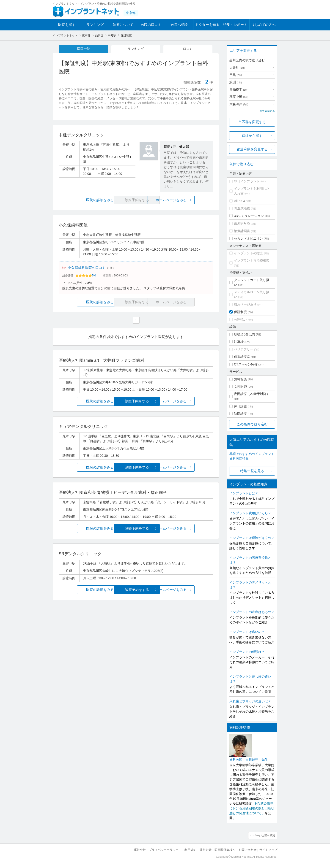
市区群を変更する (252, 122)
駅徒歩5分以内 (245, 334)
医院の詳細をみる (84, 200)
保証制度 (240, 312)
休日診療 (240, 406)
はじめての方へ (263, 25)
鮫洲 (236, 82)
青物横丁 (239, 89)
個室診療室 (242, 357)
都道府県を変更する (252, 149)
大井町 (237, 68)
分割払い (240, 319)
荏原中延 (239, 97)
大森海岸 (239, 104)
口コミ (188, 49)
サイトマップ (268, 850)
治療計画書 (242, 231)
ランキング (95, 25)
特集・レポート (235, 25)
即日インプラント (247, 181)
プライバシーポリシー (164, 850)
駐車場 (239, 342)
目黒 (236, 75)
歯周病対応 (242, 223)
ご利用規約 (189, 850)
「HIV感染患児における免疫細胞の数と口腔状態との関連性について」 (252, 808)
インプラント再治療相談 (252, 260)
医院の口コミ (151, 25)
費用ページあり (245, 304)
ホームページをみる (187, 200)
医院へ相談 (179, 25)
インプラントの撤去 (248, 253)
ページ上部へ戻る (264, 836)
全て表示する (267, 111)
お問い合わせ (247, 850)
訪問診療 (240, 414)
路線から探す (252, 136)
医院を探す (67, 25)
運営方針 (206, 850)
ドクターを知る (207, 25)
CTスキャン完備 (246, 364)
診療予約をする (136, 402)
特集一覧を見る (252, 471)
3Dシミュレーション (249, 216)
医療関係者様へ (225, 850)
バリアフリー (244, 349)
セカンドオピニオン (248, 238)
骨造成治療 (242, 208)
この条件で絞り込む (252, 424)
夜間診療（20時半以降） (252, 394)
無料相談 (240, 379)
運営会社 (140, 850)
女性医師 (240, 387)
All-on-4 (239, 201)
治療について (123, 25)
